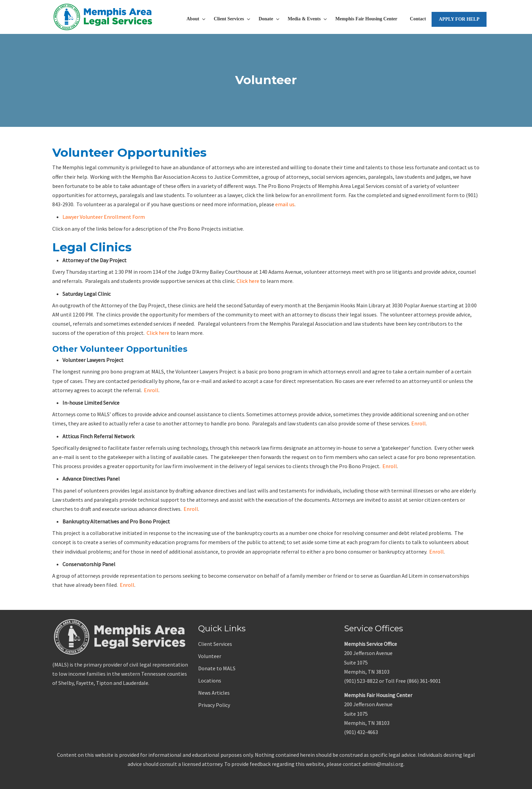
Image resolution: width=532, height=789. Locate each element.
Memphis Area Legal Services (103, 17)
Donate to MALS (217, 668)
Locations (210, 680)
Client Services (215, 644)
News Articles (214, 693)
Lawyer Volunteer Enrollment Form (104, 217)
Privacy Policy (214, 705)
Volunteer (210, 656)
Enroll (151, 390)
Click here (248, 281)
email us (285, 204)
